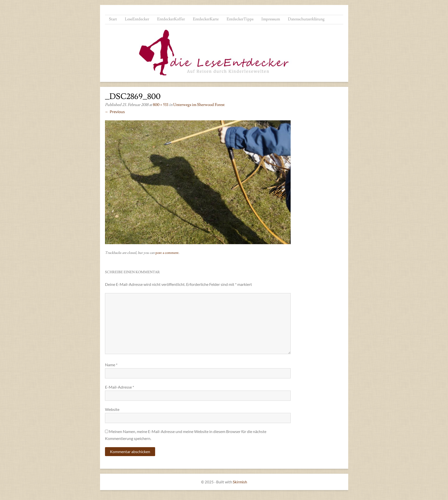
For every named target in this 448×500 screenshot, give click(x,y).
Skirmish (240, 482)
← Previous (115, 112)
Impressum (271, 19)
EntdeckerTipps (240, 19)
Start (113, 19)
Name (111, 365)
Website (112, 409)
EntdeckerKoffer (171, 19)
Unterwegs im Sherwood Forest (199, 105)
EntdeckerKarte (206, 19)
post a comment (167, 253)
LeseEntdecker (137, 19)
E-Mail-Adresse (120, 387)
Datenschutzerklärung (306, 19)
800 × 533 (161, 105)
